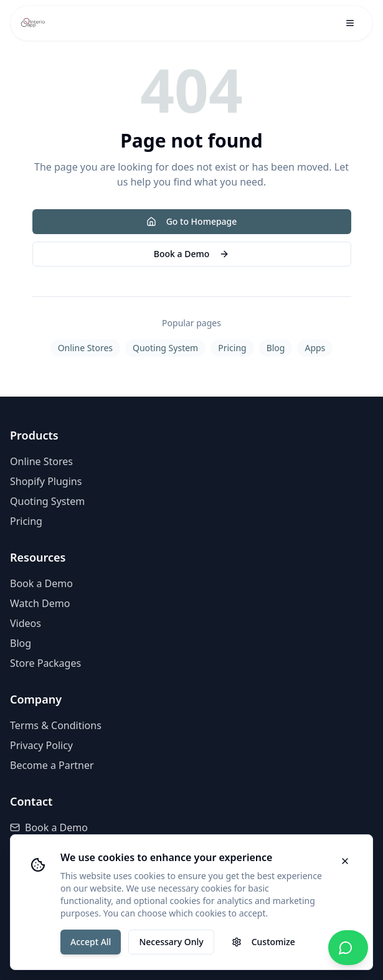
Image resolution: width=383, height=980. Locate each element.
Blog (276, 348)
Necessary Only (171, 942)
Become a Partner (52, 765)
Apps (315, 348)
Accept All (91, 942)
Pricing (232, 348)
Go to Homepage (192, 221)
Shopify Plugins (46, 481)
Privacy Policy (41, 745)
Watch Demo (40, 603)
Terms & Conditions (56, 725)
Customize (263, 942)
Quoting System (165, 348)
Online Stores (85, 348)
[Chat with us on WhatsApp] (348, 948)
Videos (26, 623)
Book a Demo (191, 254)
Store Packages (45, 663)
